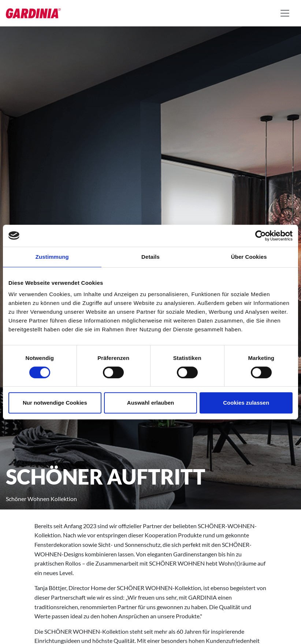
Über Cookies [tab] (249, 257)
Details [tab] (150, 257)
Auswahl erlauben (150, 403)
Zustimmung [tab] (52, 257)
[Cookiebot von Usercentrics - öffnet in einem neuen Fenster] (261, 236)
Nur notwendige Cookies (55, 403)
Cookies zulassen (246, 403)
